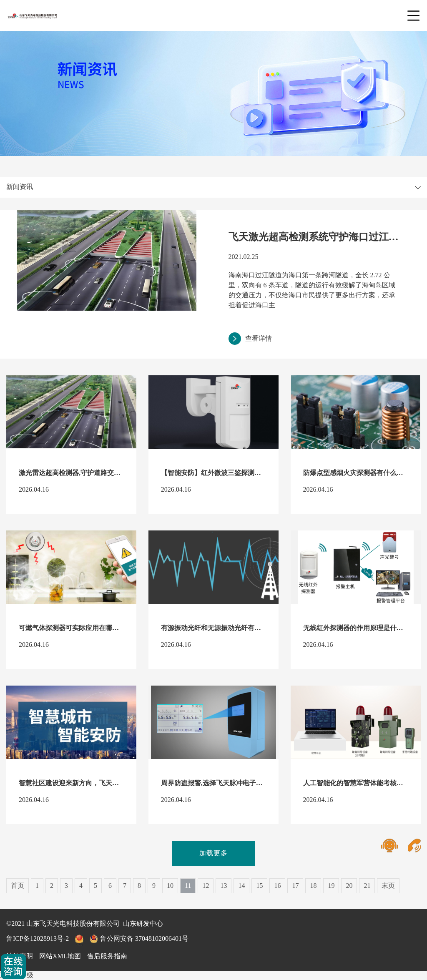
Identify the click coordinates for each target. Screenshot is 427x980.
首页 (18, 886)
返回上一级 (17, 975)
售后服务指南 (107, 956)
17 (295, 886)
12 (206, 886)
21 (367, 886)
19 (331, 886)
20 (349, 886)
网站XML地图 (60, 956)
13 (224, 886)
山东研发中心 (143, 923)
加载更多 (213, 853)
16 (277, 886)
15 (259, 886)
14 (241, 886)
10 (170, 886)
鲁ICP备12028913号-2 (38, 939)
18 (313, 886)
